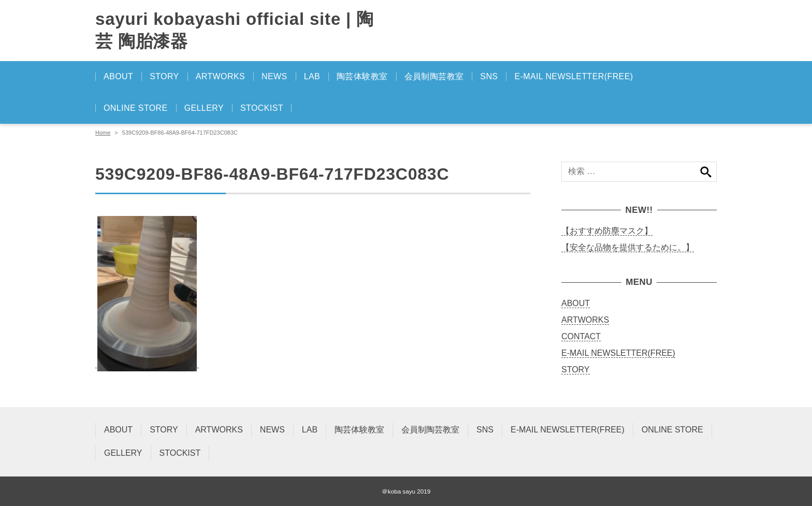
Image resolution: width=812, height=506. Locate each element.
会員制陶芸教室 (434, 76)
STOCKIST (262, 108)
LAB (312, 76)
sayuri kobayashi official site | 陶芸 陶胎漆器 (235, 30)
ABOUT (118, 76)
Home (103, 133)
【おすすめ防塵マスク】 (607, 231)
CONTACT (581, 336)
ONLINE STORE (136, 108)
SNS (489, 76)
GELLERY (204, 108)
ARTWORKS (220, 76)
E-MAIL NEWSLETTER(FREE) (574, 76)
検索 (706, 172)
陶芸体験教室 (362, 76)
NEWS (274, 76)
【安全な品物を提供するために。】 (628, 247)
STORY (164, 76)
